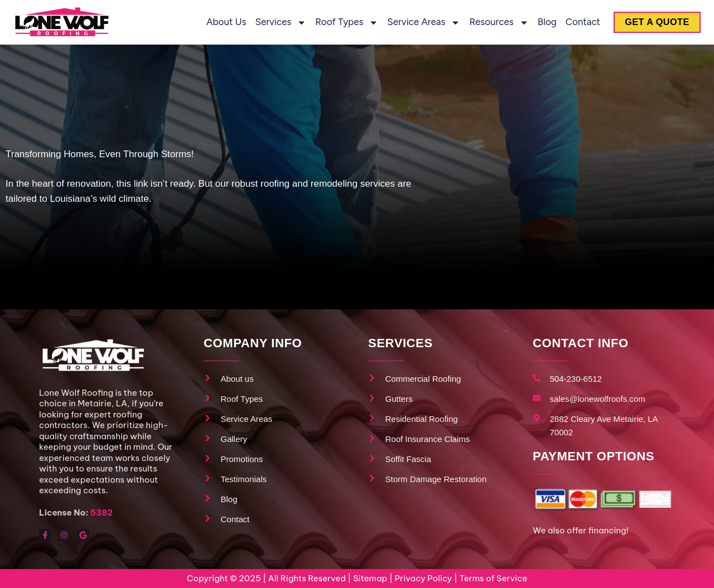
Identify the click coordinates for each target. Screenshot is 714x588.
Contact (578, 22)
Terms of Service (493, 578)
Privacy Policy (423, 578)
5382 (102, 512)
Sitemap (370, 578)
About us (222, 22)
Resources (494, 23)
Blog (542, 22)
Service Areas (419, 23)
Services (276, 23)
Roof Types (342, 23)
